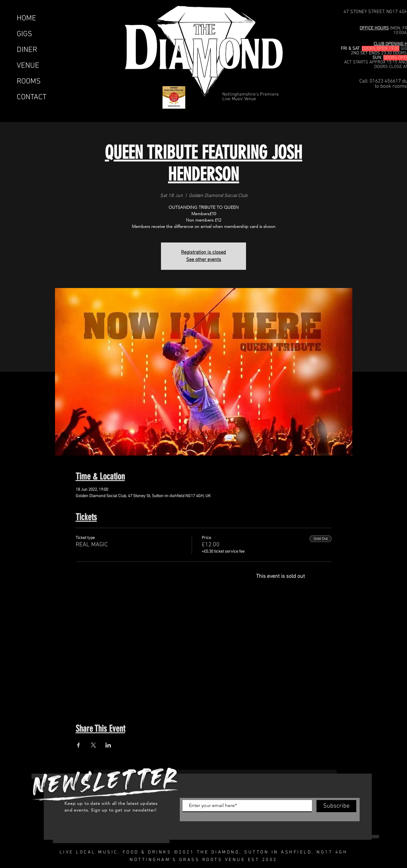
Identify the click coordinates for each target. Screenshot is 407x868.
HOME (26, 19)
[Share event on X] (93, 745)
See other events (204, 260)
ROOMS (29, 82)
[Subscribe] (336, 806)
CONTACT (32, 97)
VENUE (28, 66)
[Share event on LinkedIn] (108, 745)
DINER (27, 50)
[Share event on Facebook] (79, 745)
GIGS (24, 34)
